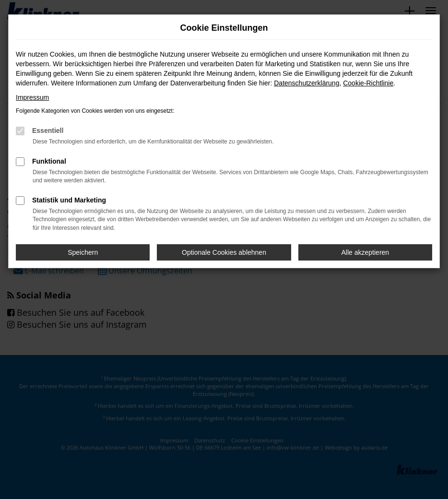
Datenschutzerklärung (307, 83)
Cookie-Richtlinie (368, 83)
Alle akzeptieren (365, 252)
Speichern (83, 252)
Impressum (32, 97)
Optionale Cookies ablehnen (224, 252)
